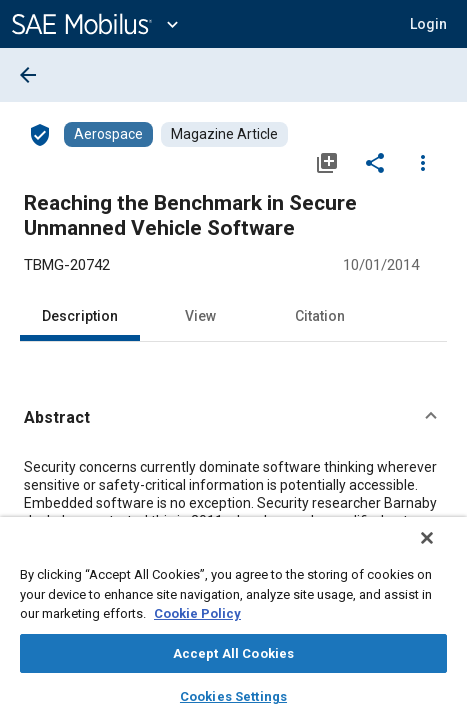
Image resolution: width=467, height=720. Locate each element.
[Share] (375, 162)
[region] (233, 625)
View (200, 316)
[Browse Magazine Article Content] (224, 134)
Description (80, 316)
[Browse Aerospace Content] (108, 134)
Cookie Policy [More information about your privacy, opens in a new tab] (197, 613)
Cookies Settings (233, 696)
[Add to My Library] (327, 162)
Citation (320, 316)
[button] (428, 24)
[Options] (423, 162)
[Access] (40, 134)
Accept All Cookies (233, 653)
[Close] (441, 551)
